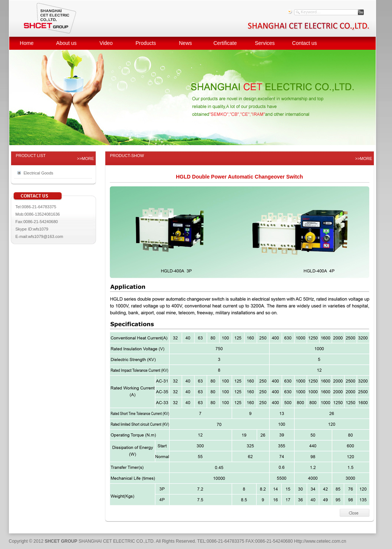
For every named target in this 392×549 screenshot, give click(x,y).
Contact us (305, 43)
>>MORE (86, 159)
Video (106, 43)
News (185, 43)
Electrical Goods (39, 173)
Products (146, 43)
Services (265, 43)
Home (27, 43)
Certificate (225, 43)
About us (66, 43)
